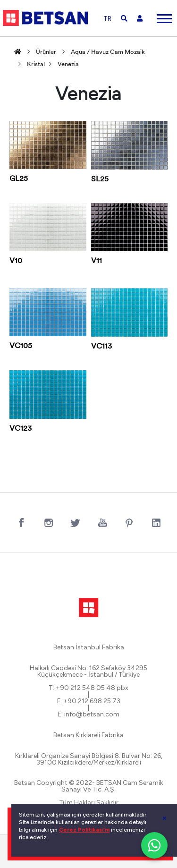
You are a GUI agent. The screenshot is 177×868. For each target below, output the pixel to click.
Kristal (36, 64)
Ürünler (46, 52)
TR (107, 19)
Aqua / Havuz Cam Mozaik (108, 52)
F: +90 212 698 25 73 (89, 701)
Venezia (68, 64)
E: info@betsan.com (88, 715)
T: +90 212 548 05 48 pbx (88, 688)
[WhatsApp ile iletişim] (154, 845)
